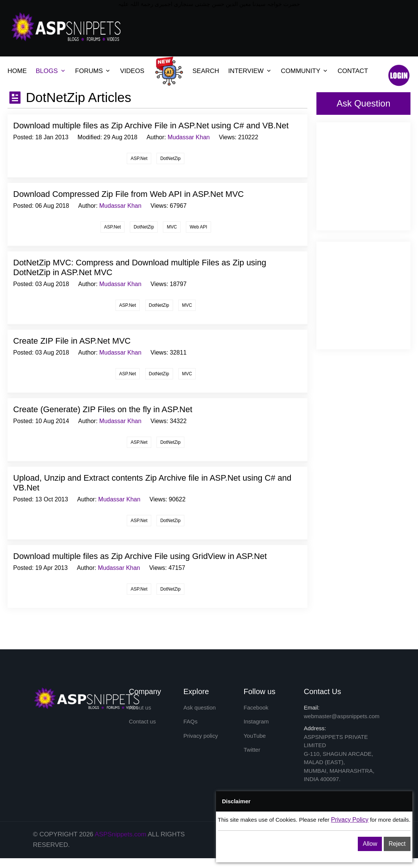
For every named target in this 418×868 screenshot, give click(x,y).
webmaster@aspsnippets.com (341, 716)
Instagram (256, 722)
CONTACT (353, 71)
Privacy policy (201, 736)
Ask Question (364, 103)
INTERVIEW (246, 71)
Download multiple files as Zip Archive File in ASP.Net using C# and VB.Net (151, 126)
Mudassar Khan (188, 137)
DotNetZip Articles (77, 97)
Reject (397, 844)
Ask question (199, 707)
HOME (17, 71)
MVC (172, 227)
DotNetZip (170, 158)
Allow (370, 844)
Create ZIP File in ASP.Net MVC (72, 341)
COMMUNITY (301, 71)
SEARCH (206, 71)
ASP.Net (139, 158)
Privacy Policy (350, 820)
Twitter (252, 750)
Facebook (256, 707)
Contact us (143, 722)
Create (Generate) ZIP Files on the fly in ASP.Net (103, 409)
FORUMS (89, 71)
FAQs (190, 722)
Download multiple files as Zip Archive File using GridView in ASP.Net (140, 556)
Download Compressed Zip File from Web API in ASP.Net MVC (128, 194)
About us (140, 707)
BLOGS (47, 71)
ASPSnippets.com (121, 834)
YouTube (255, 736)
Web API (198, 227)
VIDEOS (132, 71)
